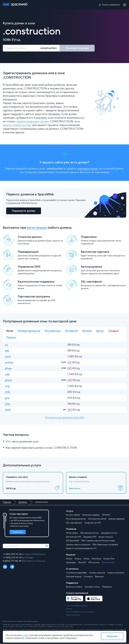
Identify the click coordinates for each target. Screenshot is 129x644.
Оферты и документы (73, 615)
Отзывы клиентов (97, 573)
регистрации (37, 228)
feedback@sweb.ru (95, 630)
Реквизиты (107, 587)
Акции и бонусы (106, 537)
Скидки (114, 331)
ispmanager (71, 563)
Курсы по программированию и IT (81, 549)
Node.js (78, 559)
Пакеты (11, 338)
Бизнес (87, 331)
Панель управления (111, 5)
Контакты (88, 577)
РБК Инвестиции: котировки (105, 545)
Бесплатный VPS (74, 537)
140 (70, 369)
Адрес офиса (23, 627)
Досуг (100, 331)
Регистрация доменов (76, 519)
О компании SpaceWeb (76, 573)
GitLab (86, 559)
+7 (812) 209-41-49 (13, 554)
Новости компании (116, 573)
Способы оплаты (92, 587)
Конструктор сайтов (97, 519)
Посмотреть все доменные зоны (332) (65, 418)
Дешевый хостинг (109, 533)
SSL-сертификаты (74, 523)
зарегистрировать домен (32, 121)
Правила (69, 609)
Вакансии (99, 577)
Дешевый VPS (90, 537)
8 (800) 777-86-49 (12, 561)
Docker (69, 559)
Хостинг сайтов (73, 515)
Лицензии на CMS (93, 523)
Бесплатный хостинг (90, 533)
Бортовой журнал (74, 577)
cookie (26, 635)
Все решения (108, 563)
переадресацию (87, 169)
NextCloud (96, 559)
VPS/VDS (106, 515)
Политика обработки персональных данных (81, 612)
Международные (29, 331)
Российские (53, 331)
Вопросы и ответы (74, 587)
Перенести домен (24, 211)
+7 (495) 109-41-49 (13, 558)
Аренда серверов (116, 519)
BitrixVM (82, 563)
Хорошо (112, 636)
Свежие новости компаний (78, 545)
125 (69, 363)
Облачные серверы (91, 515)
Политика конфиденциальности (77, 606)
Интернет (71, 331)
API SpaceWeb (73, 541)
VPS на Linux (94, 563)
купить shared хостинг (17, 125)
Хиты (10, 331)
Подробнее (18, 532)
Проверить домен (77, 48)
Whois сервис (72, 533)
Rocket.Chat (109, 559)
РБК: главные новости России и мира (98, 541)
